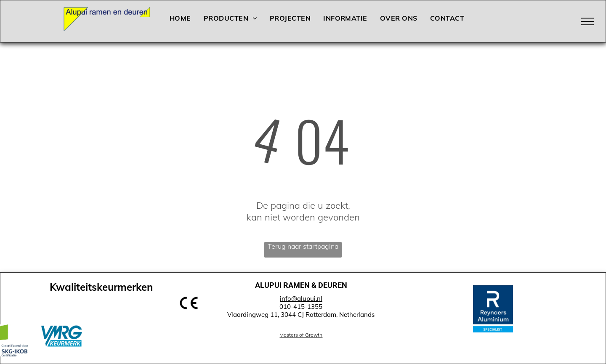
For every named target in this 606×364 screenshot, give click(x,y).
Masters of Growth (301, 335)
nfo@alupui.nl (302, 299)
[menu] (587, 21)
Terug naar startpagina (303, 246)
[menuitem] (180, 18)
